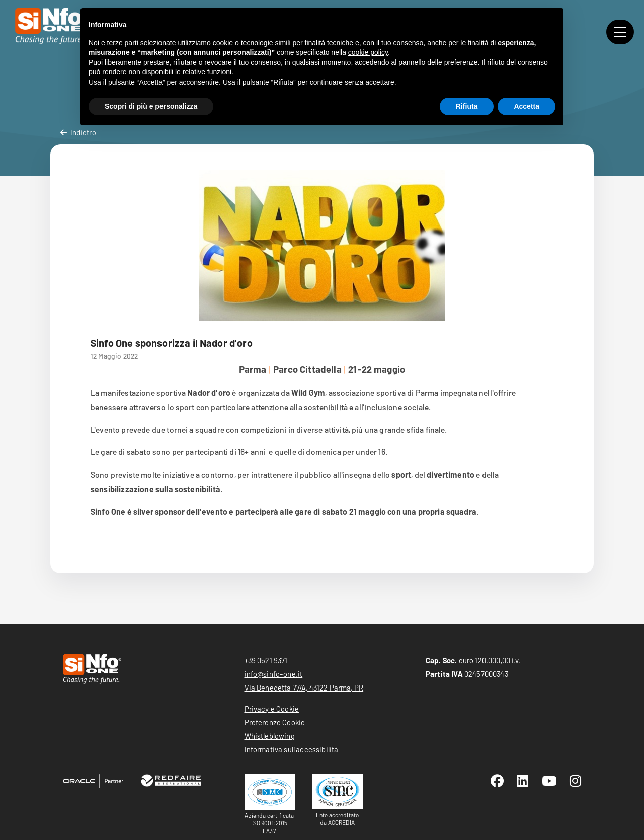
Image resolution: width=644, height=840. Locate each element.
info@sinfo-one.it (274, 674)
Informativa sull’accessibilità (292, 749)
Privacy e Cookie (272, 709)
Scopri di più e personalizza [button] (151, 106)
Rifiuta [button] (467, 106)
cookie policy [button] (368, 52)
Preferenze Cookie (275, 722)
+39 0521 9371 (266, 660)
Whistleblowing (270, 736)
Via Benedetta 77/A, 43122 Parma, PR (304, 688)
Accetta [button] (527, 106)
